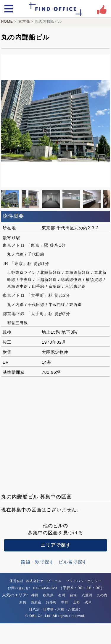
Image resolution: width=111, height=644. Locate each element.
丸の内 (102, 595)
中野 (65, 602)
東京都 (24, 22)
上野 (77, 602)
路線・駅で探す (38, 562)
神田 (35, 595)
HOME (7, 22)
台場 (73, 595)
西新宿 (36, 602)
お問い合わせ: (20, 588)
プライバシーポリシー (84, 581)
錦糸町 (52, 602)
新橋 (23, 602)
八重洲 (87, 595)
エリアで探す (56, 545)
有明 (62, 595)
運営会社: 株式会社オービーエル (36, 581)
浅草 (88, 602)
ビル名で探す (73, 562)
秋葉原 (48, 595)
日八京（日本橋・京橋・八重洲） (56, 609)
